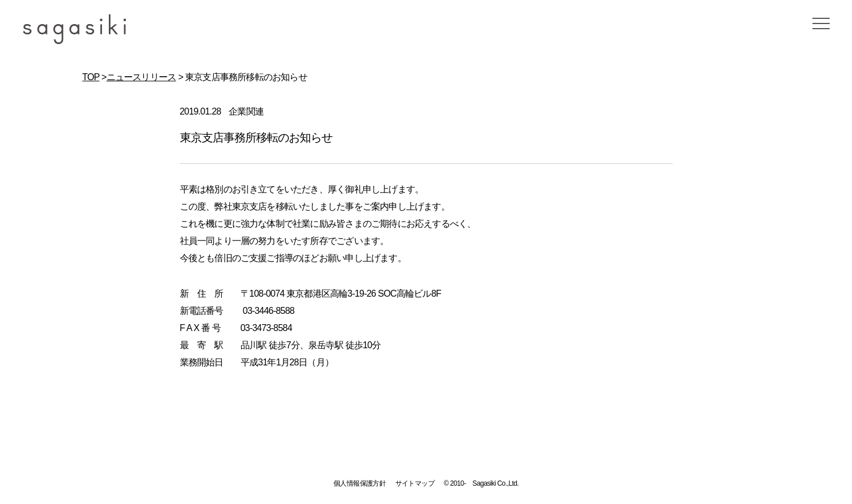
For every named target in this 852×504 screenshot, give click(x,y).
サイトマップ (415, 483)
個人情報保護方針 (360, 483)
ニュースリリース (142, 77)
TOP (91, 77)
